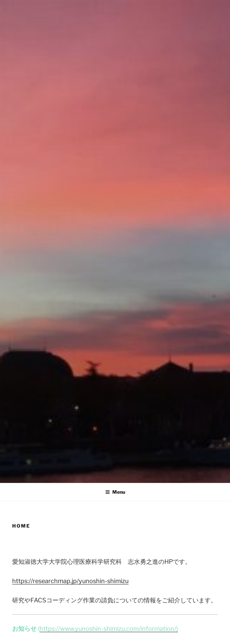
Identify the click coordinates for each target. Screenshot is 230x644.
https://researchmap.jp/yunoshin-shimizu (70, 581)
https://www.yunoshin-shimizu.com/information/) (109, 629)
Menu (115, 492)
